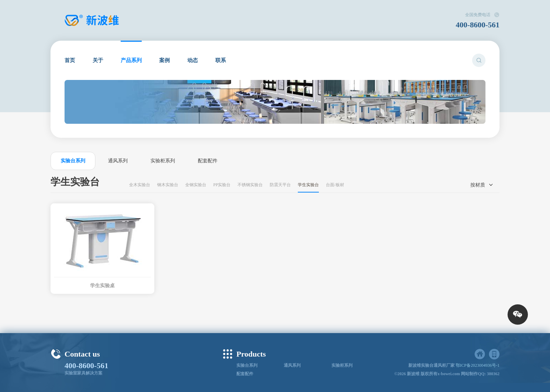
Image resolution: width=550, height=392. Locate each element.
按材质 (478, 185)
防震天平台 (280, 185)
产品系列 (131, 60)
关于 (98, 60)
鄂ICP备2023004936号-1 (478, 365)
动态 (193, 60)
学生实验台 (308, 185)
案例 (165, 60)
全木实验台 (140, 185)
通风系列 (118, 161)
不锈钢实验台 (250, 185)
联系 (221, 60)
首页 (70, 60)
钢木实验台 (168, 185)
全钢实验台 (196, 185)
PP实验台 (222, 185)
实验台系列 (73, 161)
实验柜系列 (163, 161)
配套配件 (208, 161)
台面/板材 (335, 185)
